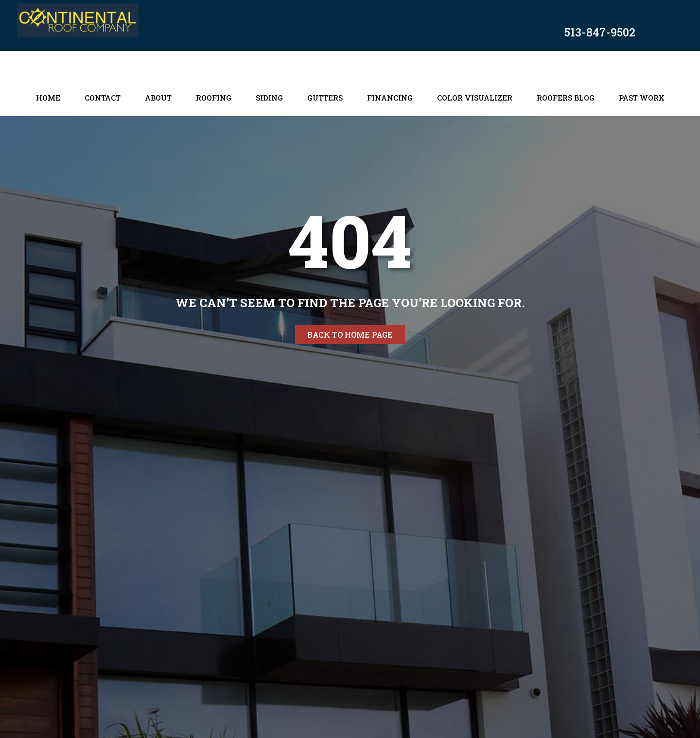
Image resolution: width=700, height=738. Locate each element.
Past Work (642, 98)
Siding (269, 98)
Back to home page (350, 335)
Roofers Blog (566, 98)
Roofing (214, 98)
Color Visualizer (475, 98)
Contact (103, 98)
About (158, 98)
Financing (390, 98)
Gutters (325, 98)
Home (48, 98)
